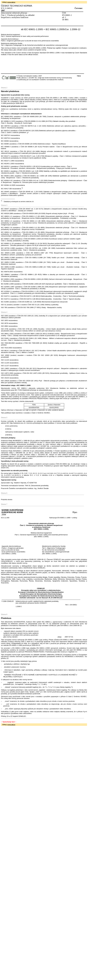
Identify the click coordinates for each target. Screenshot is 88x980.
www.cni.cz (11, 2)
